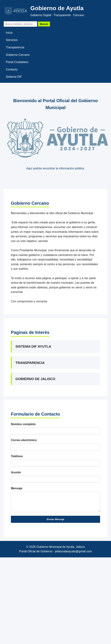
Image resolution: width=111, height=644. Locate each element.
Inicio (9, 33)
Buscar (44, 24)
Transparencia (15, 47)
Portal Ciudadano (17, 62)
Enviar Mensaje (55, 519)
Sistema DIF (14, 77)
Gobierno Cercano (18, 55)
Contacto (12, 69)
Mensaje (17, 488)
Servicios (12, 40)
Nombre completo (23, 424)
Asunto (16, 472)
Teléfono (17, 456)
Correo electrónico (24, 440)
